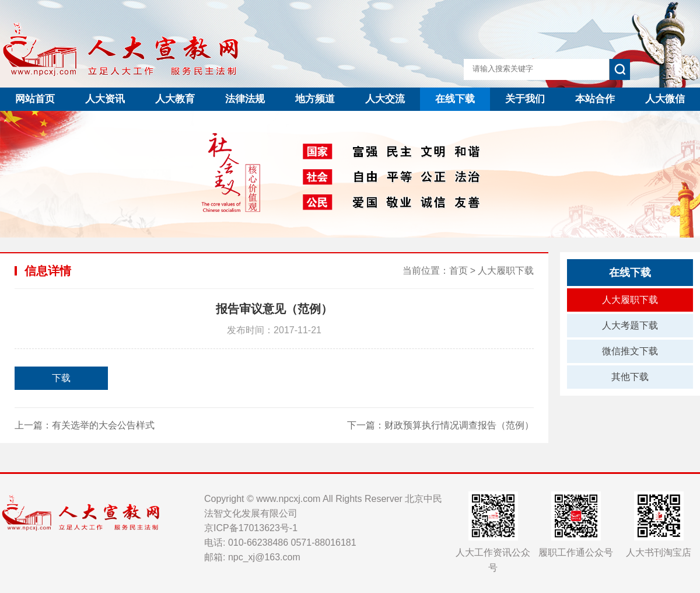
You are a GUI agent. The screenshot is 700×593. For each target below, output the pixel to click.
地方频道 (315, 99)
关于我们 (525, 99)
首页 (459, 271)
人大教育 (175, 99)
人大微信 (665, 99)
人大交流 (385, 99)
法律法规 (245, 99)
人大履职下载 (506, 271)
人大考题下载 (630, 325)
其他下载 (630, 377)
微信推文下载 (630, 351)
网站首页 (35, 99)
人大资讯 (105, 99)
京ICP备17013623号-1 (251, 528)
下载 (61, 378)
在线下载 (455, 99)
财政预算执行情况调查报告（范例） (459, 425)
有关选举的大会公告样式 (103, 425)
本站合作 (595, 99)
